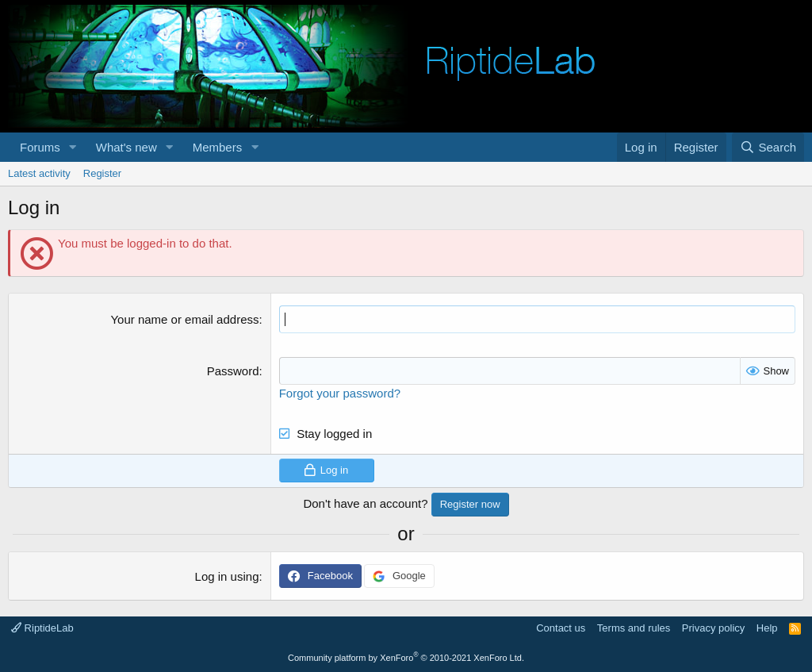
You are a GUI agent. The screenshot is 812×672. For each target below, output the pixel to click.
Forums (40, 147)
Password (233, 371)
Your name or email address (184, 319)
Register (102, 173)
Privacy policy (713, 628)
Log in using (227, 576)
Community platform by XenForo (406, 658)
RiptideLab (42, 628)
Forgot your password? (340, 393)
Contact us (561, 628)
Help (767, 628)
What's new (126, 147)
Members (218, 147)
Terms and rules (634, 628)
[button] (73, 147)
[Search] (768, 147)
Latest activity (39, 173)
